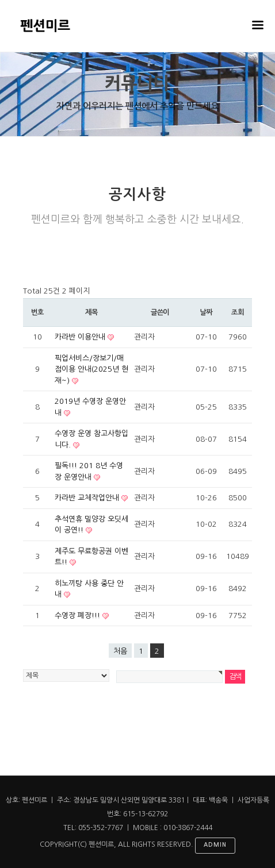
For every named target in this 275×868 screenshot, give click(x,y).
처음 (120, 651)
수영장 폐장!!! (79, 616)
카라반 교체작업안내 (88, 498)
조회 (238, 313)
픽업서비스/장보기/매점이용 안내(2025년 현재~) (91, 369)
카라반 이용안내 (81, 337)
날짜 (206, 313)
